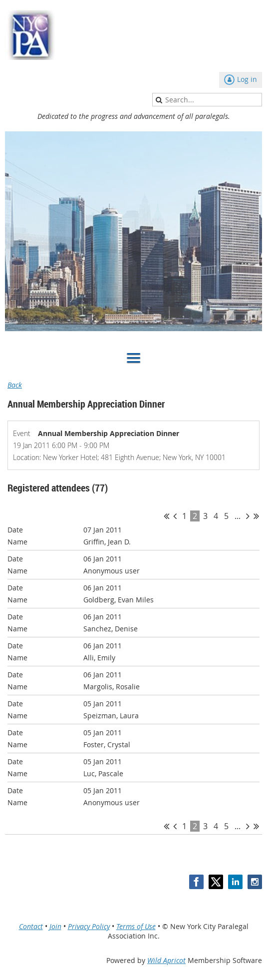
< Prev (175, 516)
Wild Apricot (166, 960)
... (238, 516)
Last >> (256, 516)
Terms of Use (136, 926)
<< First (166, 516)
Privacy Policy (89, 926)
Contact (31, 926)
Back (15, 385)
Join (55, 926)
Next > (248, 516)
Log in (247, 79)
